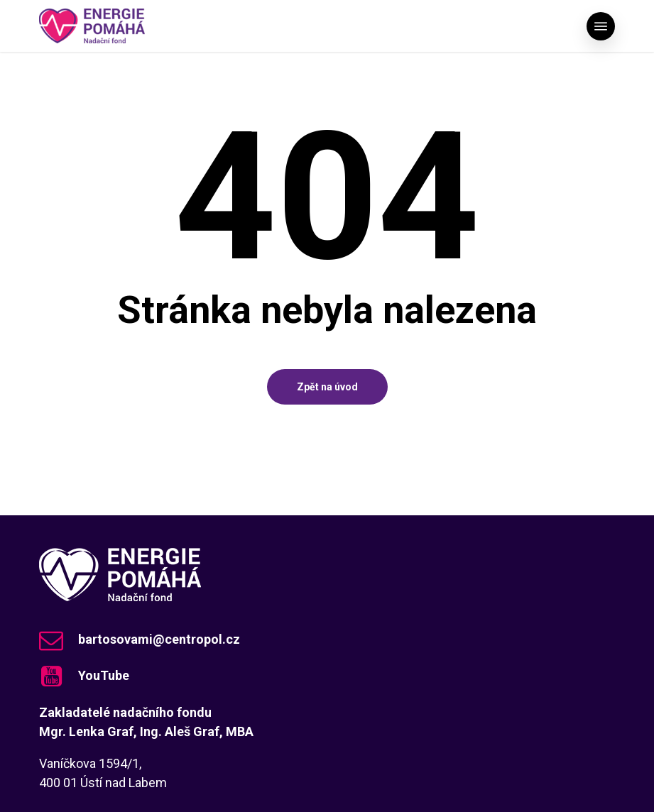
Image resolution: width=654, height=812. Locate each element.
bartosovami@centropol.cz (159, 639)
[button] (601, 26)
